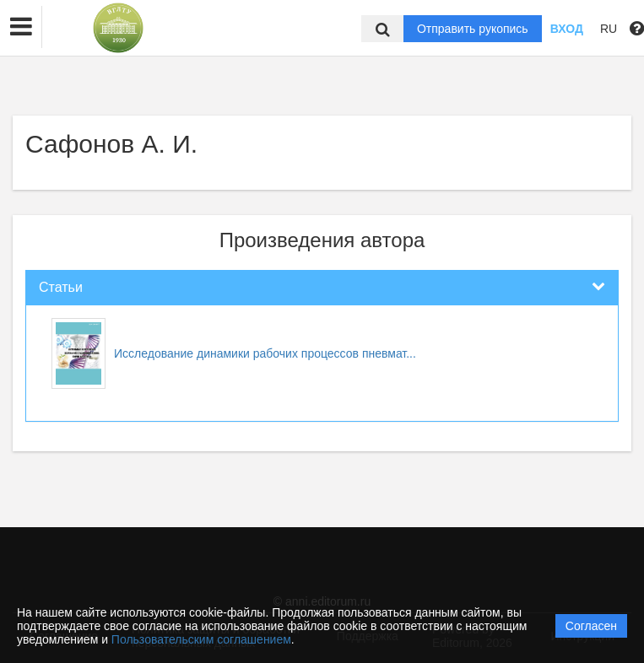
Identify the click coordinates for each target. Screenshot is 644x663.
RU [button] (609, 29)
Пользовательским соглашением (201, 639)
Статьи (61, 287)
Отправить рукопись (473, 29)
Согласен (591, 626)
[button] (21, 27)
